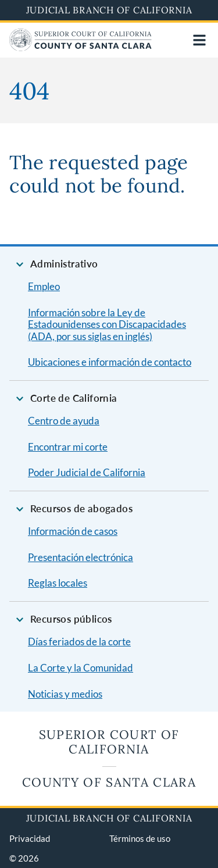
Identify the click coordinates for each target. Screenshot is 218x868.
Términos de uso (140, 838)
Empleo (44, 286)
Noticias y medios (65, 694)
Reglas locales (58, 583)
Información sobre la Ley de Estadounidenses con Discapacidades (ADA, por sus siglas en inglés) (107, 324)
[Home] (81, 47)
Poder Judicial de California (87, 472)
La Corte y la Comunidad (81, 668)
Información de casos (73, 531)
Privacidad (30, 838)
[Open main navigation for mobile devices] (199, 40)
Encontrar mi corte (68, 447)
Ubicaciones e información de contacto (110, 362)
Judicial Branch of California (109, 10)
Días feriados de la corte (79, 642)
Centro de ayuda (64, 421)
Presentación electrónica (81, 557)
